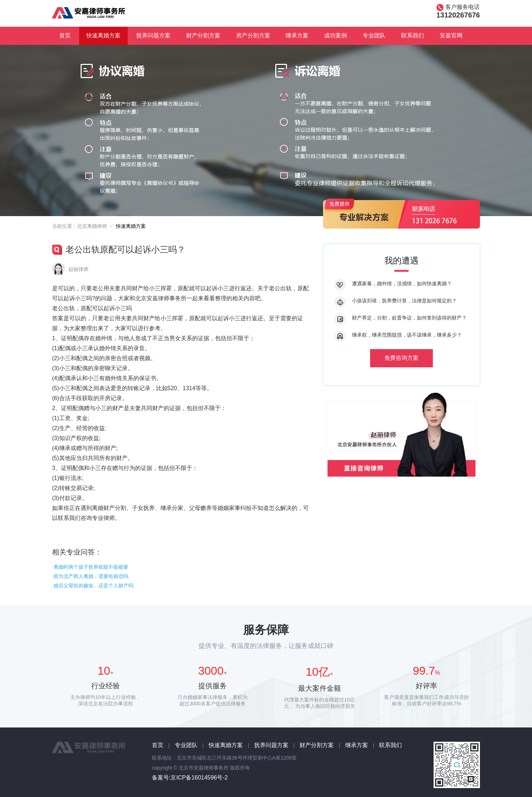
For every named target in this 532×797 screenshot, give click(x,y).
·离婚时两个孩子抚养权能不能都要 (90, 567)
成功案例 (336, 35)
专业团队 (374, 35)
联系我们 (413, 35)
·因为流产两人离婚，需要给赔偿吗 (90, 576)
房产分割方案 (253, 35)
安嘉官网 (451, 35)
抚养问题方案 (153, 35)
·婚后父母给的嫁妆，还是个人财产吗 (93, 586)
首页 (65, 35)
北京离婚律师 (92, 226)
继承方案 (297, 35)
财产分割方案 (203, 35)
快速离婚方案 (103, 35)
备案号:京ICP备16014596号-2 (190, 778)
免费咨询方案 (401, 358)
